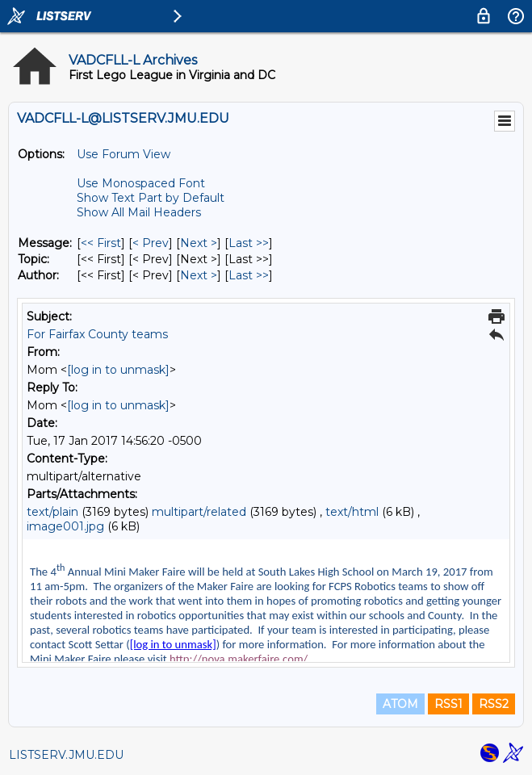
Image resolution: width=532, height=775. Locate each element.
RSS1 (448, 704)
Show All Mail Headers (139, 212)
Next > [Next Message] (199, 243)
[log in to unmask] (118, 370)
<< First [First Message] (101, 243)
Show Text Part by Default (151, 198)
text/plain (52, 512)
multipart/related (199, 512)
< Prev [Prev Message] (151, 243)
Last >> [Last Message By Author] (249, 275)
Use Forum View (124, 154)
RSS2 (494, 704)
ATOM (400, 704)
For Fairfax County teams (97, 334)
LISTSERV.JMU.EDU (66, 755)
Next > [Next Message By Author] (199, 275)
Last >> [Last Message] (249, 243)
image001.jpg (65, 526)
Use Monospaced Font (141, 183)
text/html (352, 512)
